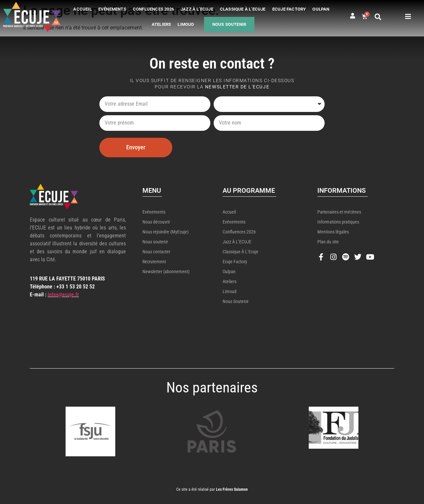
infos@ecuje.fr (63, 295)
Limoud (186, 24)
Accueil (82, 9)
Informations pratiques (338, 222)
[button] (378, 17)
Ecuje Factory (289, 9)
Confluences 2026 (153, 9)
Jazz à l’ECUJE (197, 9)
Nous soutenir (229, 24)
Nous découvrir (156, 222)
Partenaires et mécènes (339, 212)
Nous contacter (156, 252)
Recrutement (154, 262)
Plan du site (328, 242)
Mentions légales (333, 232)
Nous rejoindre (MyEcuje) (165, 232)
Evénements (112, 9)
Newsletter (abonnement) (166, 272)
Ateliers (161, 24)
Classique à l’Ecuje (243, 9)
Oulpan (321, 9)
